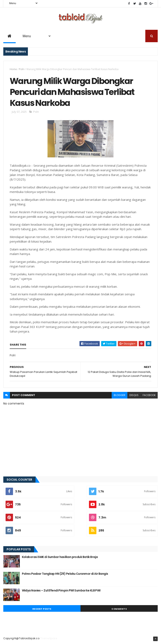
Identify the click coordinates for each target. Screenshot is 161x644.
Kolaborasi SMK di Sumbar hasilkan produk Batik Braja (60, 557)
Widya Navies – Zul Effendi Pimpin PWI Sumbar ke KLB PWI (61, 590)
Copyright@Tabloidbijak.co (21, 638)
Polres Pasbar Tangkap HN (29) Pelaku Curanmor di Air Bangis (65, 574)
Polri (22, 69)
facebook (149, 395)
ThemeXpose (49, 638)
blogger (120, 395)
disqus (134, 395)
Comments (119, 609)
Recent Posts (42, 609)
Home (13, 69)
